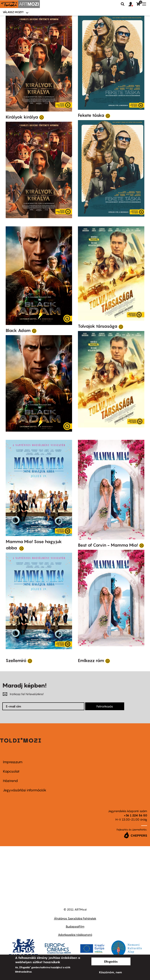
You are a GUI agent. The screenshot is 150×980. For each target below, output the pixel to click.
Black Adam (18, 330)
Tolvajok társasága (98, 326)
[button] (132, 4)
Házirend (10, 781)
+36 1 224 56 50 (135, 815)
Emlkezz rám (91, 661)
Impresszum (13, 762)
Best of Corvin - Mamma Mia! (108, 545)
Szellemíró (16, 661)
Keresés (123, 4)
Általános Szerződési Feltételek (75, 918)
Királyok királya (22, 117)
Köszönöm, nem (110, 972)
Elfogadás (111, 961)
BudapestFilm (75, 926)
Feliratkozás (105, 706)
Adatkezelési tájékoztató (75, 935)
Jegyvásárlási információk (25, 790)
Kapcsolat (11, 771)
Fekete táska (91, 115)
